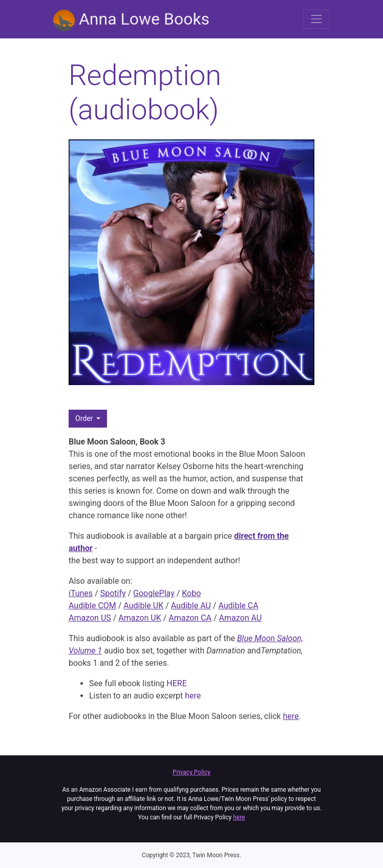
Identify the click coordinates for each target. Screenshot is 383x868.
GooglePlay (154, 593)
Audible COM (92, 606)
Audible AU (191, 606)
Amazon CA (190, 618)
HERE (176, 683)
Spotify (113, 593)
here (193, 696)
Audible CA (238, 606)
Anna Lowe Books (131, 20)
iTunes (81, 593)
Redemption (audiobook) (145, 92)
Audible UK (143, 606)
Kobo (191, 593)
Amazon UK (140, 618)
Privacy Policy (192, 772)
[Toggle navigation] (316, 19)
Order (85, 418)
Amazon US (90, 618)
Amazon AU (241, 618)
